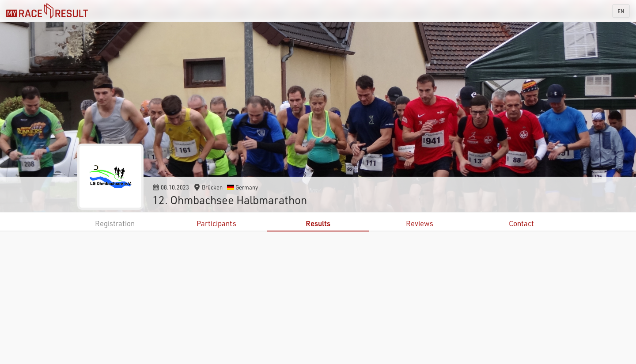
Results (318, 223)
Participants (216, 223)
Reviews (420, 223)
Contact (521, 223)
